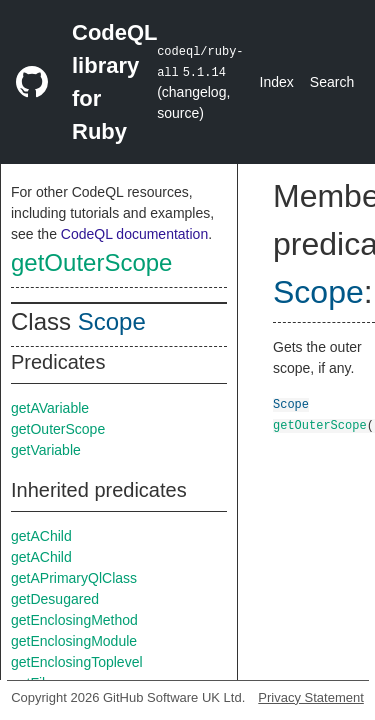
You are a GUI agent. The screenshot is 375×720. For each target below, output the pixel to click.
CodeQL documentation (134, 234)
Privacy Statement (311, 697)
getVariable (46, 450)
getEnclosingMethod (74, 620)
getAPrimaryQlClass (74, 578)
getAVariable (50, 408)
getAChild (41, 536)
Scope (112, 321)
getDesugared (55, 599)
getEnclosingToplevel (77, 662)
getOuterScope (91, 262)
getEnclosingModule (74, 641)
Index (277, 82)
